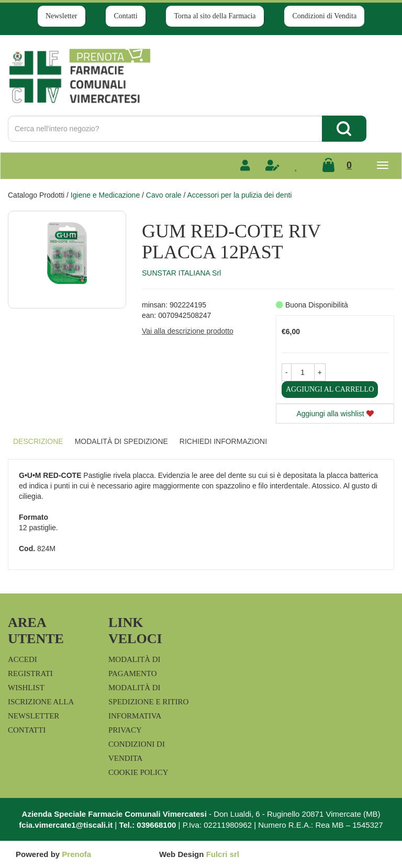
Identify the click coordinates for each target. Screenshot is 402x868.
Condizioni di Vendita (324, 16)
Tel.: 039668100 (147, 825)
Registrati (30, 673)
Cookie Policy (138, 772)
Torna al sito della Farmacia (215, 16)
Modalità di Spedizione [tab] (121, 441)
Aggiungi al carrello (330, 389)
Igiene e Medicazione (105, 195)
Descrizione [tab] (38, 441)
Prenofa (76, 854)
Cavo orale (164, 195)
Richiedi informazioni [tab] (223, 441)
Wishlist (26, 688)
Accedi (23, 659)
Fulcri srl (223, 854)
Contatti (125, 16)
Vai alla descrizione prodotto (188, 331)
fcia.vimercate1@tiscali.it (66, 825)
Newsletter (62, 16)
